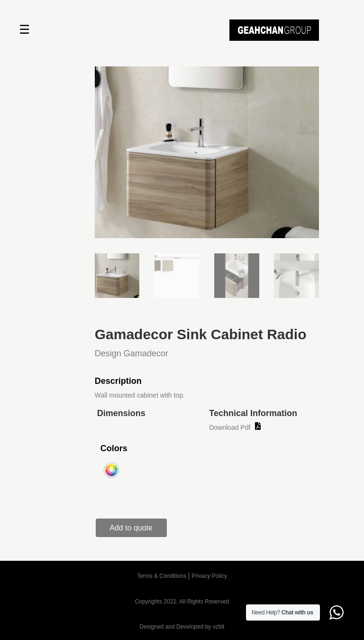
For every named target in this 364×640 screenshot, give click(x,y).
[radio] (111, 470)
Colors (114, 448)
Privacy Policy (209, 576)
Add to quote (131, 528)
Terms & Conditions (162, 576)
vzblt (219, 627)
